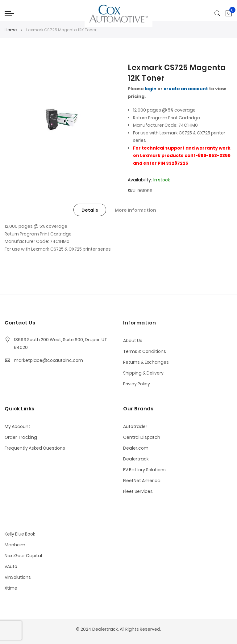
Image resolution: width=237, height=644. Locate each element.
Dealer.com (136, 448)
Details (90, 210)
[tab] (90, 210)
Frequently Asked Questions (35, 448)
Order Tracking (21, 437)
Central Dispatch (142, 437)
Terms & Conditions (145, 351)
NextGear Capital (23, 556)
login (151, 89)
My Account (17, 426)
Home (11, 30)
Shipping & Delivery (143, 373)
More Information (135, 210)
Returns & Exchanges (146, 362)
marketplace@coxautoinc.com (48, 360)
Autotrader (135, 426)
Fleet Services (138, 491)
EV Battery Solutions (144, 470)
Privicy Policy (137, 384)
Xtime (11, 588)
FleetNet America (142, 481)
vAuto (11, 566)
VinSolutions (18, 577)
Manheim (15, 545)
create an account (186, 89)
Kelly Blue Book (20, 534)
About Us (133, 341)
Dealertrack (136, 459)
